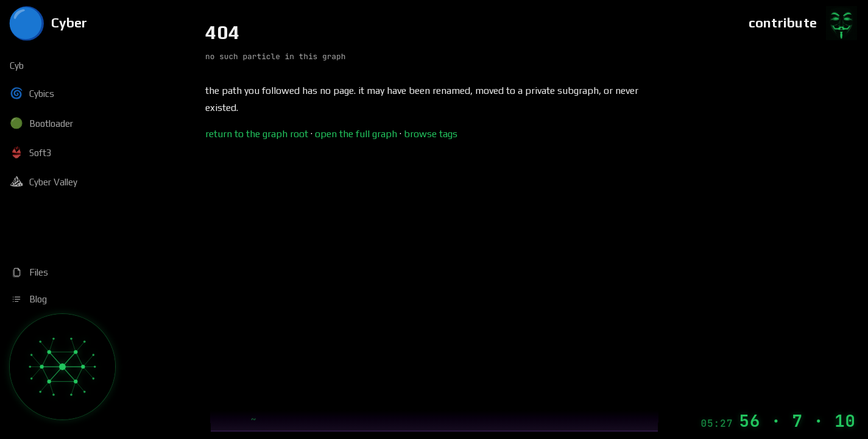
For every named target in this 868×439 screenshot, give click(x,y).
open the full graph (356, 134)
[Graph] (62, 367)
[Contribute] (803, 23)
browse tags (431, 134)
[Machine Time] (778, 421)
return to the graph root (257, 134)
